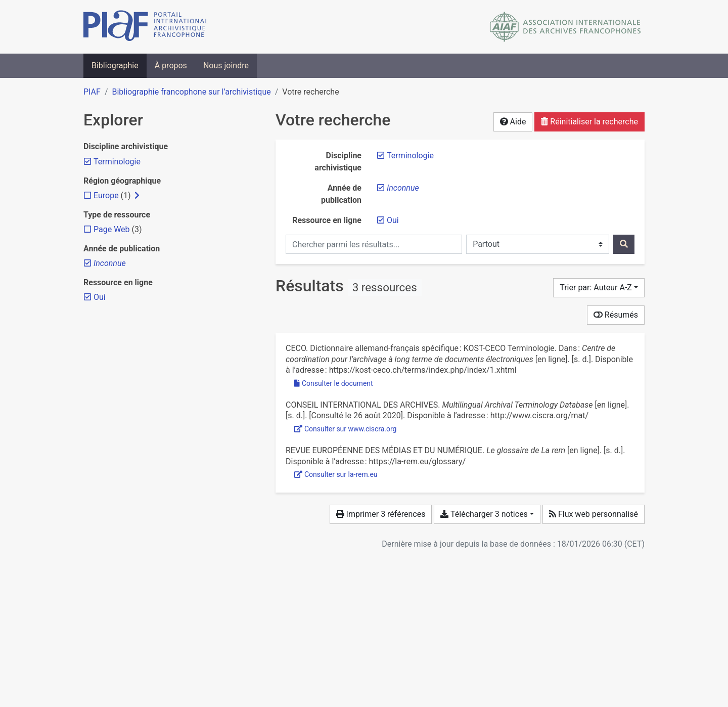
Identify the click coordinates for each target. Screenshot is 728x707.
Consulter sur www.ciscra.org (346, 429)
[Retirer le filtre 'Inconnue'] (403, 188)
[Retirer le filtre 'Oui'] (393, 220)
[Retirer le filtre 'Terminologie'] (410, 156)
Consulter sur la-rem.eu (336, 474)
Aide (513, 122)
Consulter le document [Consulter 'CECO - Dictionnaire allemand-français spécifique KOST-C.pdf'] (334, 383)
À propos (171, 65)
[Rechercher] (624, 244)
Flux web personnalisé (594, 514)
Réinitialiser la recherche (589, 122)
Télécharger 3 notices (484, 514)
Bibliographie (115, 65)
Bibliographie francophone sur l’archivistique (191, 92)
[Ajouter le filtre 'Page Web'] (112, 229)
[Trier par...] (599, 288)
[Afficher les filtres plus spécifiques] (137, 196)
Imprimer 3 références (381, 514)
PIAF (92, 92)
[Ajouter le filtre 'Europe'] (106, 195)
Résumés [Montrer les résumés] (616, 315)
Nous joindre (226, 65)
